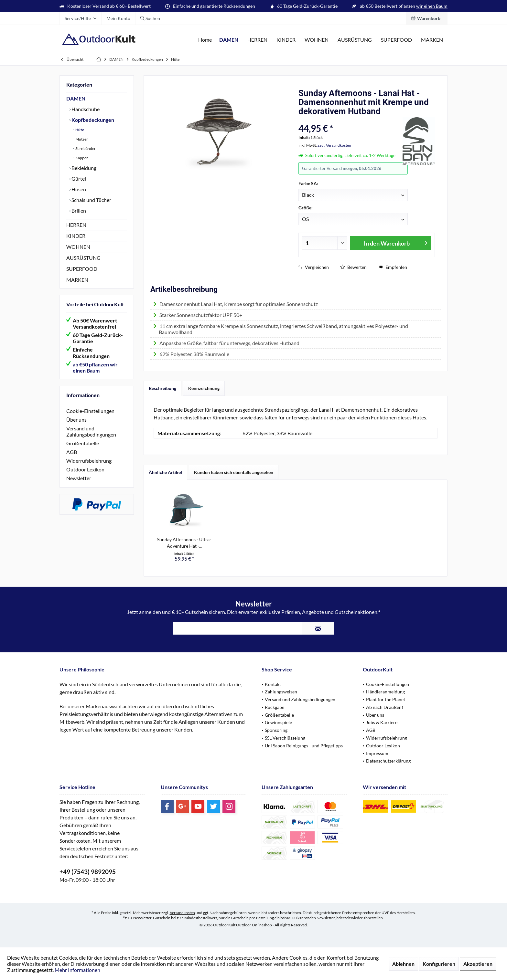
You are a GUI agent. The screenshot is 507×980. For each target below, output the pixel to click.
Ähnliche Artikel (165, 472)
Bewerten (353, 267)
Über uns (76, 420)
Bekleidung (83, 168)
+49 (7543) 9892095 (88, 872)
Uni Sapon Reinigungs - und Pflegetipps (304, 746)
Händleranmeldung (385, 692)
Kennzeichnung (204, 388)
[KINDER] (286, 40)
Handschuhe (85, 109)
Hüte (79, 130)
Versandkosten (182, 913)
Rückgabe (275, 707)
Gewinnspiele (278, 722)
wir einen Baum (432, 6)
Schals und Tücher (91, 200)
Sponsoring (276, 730)
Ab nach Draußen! (385, 707)
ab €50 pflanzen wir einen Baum (95, 367)
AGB (72, 452)
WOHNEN (78, 247)
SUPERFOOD (82, 269)
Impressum (377, 753)
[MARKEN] (432, 40)
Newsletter (79, 478)
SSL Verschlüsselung (285, 738)
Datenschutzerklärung (388, 761)
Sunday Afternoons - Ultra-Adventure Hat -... (184, 543)
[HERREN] (257, 40)
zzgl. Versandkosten (334, 145)
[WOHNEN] (317, 40)
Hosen (78, 189)
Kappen (82, 158)
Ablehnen (403, 964)
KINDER (76, 236)
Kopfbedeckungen (92, 120)
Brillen (78, 211)
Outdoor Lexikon (85, 469)
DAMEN (76, 98)
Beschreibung (162, 388)
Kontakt (273, 684)
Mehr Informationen (77, 970)
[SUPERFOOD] (396, 40)
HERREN (76, 225)
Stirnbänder (85, 148)
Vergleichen (314, 267)
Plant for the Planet (386, 699)
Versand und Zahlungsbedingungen (91, 431)
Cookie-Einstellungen (90, 411)
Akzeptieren (478, 964)
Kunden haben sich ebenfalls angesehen (234, 472)
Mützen (82, 139)
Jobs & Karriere (382, 722)
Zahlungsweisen (281, 692)
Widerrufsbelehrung (89, 461)
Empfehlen (393, 267)
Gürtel (78, 179)
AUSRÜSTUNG (83, 258)
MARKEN (77, 280)
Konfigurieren (439, 964)
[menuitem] (427, 18)
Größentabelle (83, 443)
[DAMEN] (229, 40)
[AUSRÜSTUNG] (355, 40)
